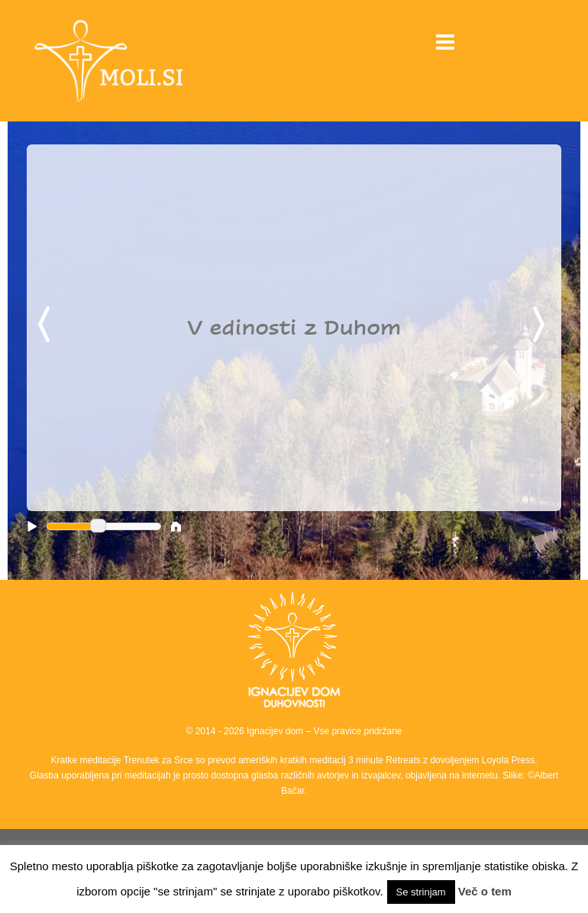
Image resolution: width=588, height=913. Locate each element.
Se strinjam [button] (421, 892)
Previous (47, 325)
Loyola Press (508, 760)
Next (541, 325)
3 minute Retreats (386, 760)
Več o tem (485, 891)
